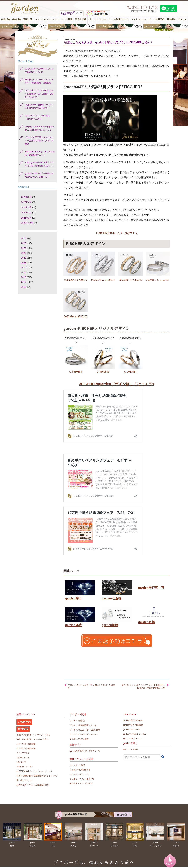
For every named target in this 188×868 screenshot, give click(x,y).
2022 (24, 258)
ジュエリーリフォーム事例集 (82, 779)
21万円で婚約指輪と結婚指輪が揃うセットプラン (37, 776)
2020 (24, 267)
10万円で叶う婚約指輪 (26, 744)
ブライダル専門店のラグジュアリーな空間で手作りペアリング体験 (39, 141)
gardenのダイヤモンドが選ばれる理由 (33, 785)
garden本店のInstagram (133, 725)
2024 (24, 248)
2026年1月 (26, 218)
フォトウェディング (141, 19)
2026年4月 (26, 202)
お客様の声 (21, 762)
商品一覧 (28, 19)
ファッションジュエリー (47, 19)
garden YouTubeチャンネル (135, 734)
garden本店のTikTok (131, 729)
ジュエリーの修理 (77, 765)
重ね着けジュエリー (25, 780)
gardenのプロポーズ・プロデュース (85, 751)
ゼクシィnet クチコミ (132, 739)
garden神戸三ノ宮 (151, 588)
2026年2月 (26, 213)
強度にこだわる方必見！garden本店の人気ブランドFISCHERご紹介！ (109, 43)
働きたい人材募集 (131, 750)
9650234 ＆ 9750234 (103, 280)
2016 (24, 287)
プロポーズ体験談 (77, 721)
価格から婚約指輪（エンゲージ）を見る (33, 735)
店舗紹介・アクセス (177, 19)
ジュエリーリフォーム (100, 19)
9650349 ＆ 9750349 (130, 280)
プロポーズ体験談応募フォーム (83, 725)
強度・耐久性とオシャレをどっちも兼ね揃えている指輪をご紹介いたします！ (39, 94)
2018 (24, 277)
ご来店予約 (159, 19)
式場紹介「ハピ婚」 (25, 767)
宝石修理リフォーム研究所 (81, 783)
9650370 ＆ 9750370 (76, 316)
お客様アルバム (121, 19)
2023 (24, 253)
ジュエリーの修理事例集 (80, 770)
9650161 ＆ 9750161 (158, 280)
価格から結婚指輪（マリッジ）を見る (32, 739)
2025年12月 (27, 223)
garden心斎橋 (111, 598)
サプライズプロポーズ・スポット (84, 734)
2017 (24, 282)
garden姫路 (110, 625)
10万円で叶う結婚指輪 (26, 748)
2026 (24, 238)
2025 (24, 243)
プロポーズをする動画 (79, 739)
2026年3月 (26, 207)
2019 (24, 272)
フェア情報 (67, 19)
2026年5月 (26, 197)
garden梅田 (73, 598)
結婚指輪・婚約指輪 (11, 19)
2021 (24, 263)
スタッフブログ (23, 753)
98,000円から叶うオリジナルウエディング (34, 771)
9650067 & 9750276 (76, 280)
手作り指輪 (81, 19)
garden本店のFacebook (133, 720)
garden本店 (73, 625)
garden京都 (147, 622)
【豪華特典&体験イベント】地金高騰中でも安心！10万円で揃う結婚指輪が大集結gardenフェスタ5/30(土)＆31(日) (94, 26)
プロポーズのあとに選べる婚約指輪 (85, 730)
